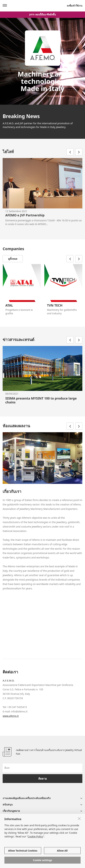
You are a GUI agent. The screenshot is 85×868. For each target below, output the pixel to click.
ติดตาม (43, 779)
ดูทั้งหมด (13, 259)
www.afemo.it (11, 716)
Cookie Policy (35, 836)
